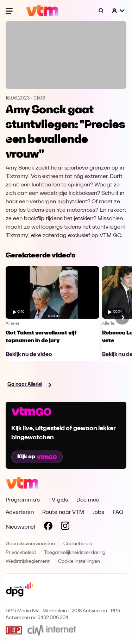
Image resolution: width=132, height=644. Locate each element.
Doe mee (88, 500)
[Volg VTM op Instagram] (65, 527)
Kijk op (37, 457)
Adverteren (20, 512)
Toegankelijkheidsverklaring (75, 553)
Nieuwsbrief (21, 527)
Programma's (23, 500)
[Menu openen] (10, 11)
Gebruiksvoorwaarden (30, 544)
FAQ (118, 512)
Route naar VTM (63, 512)
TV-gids (58, 500)
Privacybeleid (21, 553)
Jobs (98, 512)
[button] (119, 11)
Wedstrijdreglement (28, 562)
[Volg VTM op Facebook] (48, 527)
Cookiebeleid (78, 544)
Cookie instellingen (79, 562)
